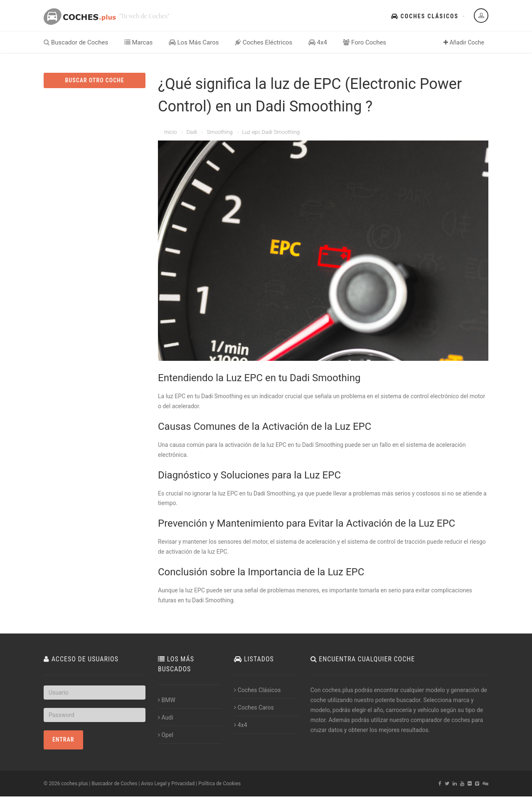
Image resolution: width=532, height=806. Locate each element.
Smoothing (219, 132)
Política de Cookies (219, 784)
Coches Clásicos (425, 16)
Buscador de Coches (76, 42)
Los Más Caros (194, 42)
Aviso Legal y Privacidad (168, 784)
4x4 (318, 42)
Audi (166, 717)
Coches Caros (254, 707)
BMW (167, 700)
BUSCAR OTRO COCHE (94, 80)
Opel (166, 735)
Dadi (192, 132)
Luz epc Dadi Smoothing (271, 132)
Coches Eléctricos (264, 42)
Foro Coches (365, 42)
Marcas (139, 42)
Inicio (170, 132)
